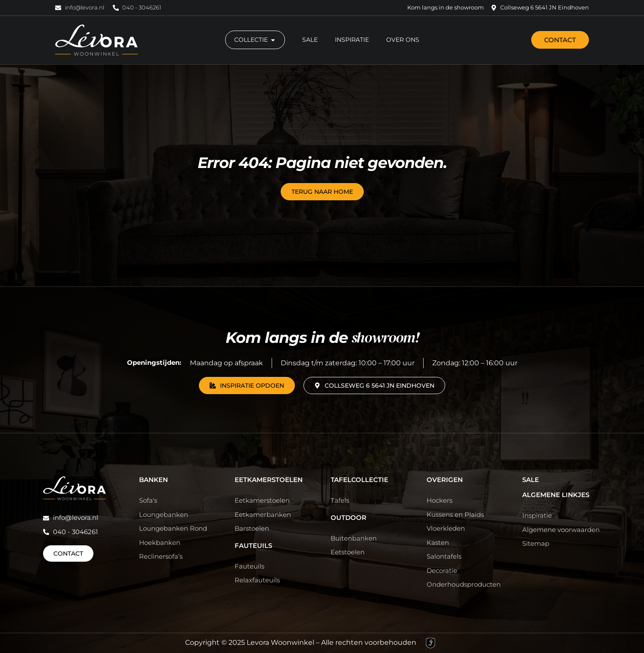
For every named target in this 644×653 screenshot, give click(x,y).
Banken (153, 480)
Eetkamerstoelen (269, 480)
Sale (531, 480)
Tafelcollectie (359, 480)
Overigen (445, 480)
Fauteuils (253, 546)
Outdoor (348, 518)
